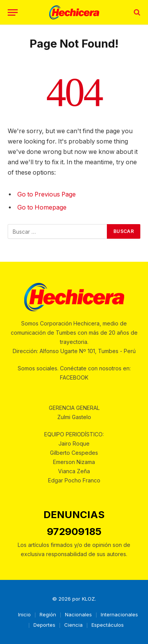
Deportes (44, 625)
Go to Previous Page (47, 194)
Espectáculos (108, 625)
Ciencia (73, 625)
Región (48, 614)
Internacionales (119, 614)
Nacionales (78, 614)
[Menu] (13, 12)
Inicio (24, 614)
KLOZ (88, 599)
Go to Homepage (42, 207)
